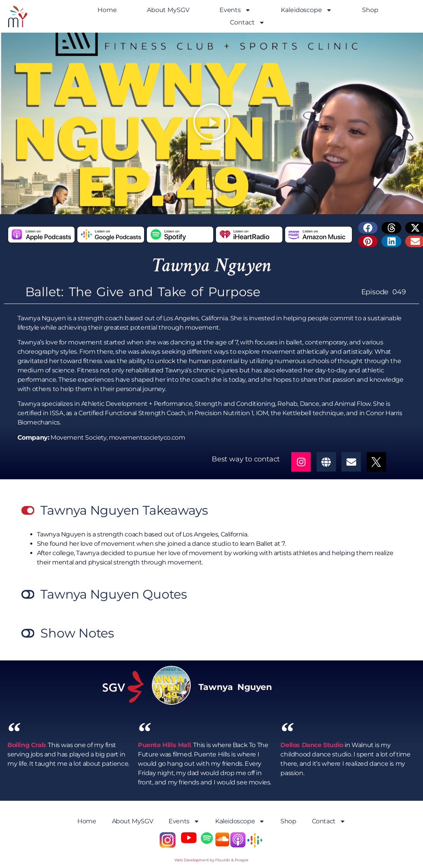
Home (107, 10)
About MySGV (168, 10)
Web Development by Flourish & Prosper (211, 860)
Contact (247, 23)
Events (235, 10)
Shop (370, 10)
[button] (212, 123)
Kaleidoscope (306, 10)
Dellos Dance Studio (312, 745)
